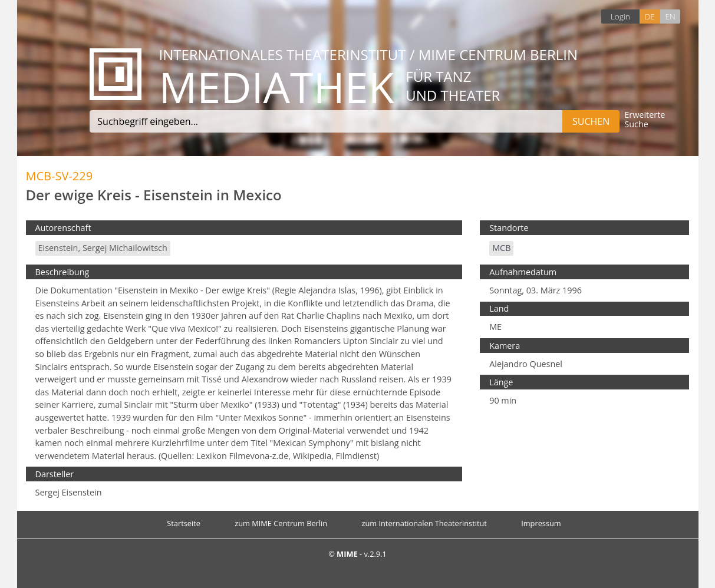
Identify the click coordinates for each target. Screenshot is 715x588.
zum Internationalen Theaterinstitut (424, 523)
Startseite (184, 523)
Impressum (541, 523)
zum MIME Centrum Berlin (281, 523)
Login (620, 16)
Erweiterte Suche (645, 120)
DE (650, 16)
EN (670, 16)
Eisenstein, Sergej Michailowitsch (103, 248)
